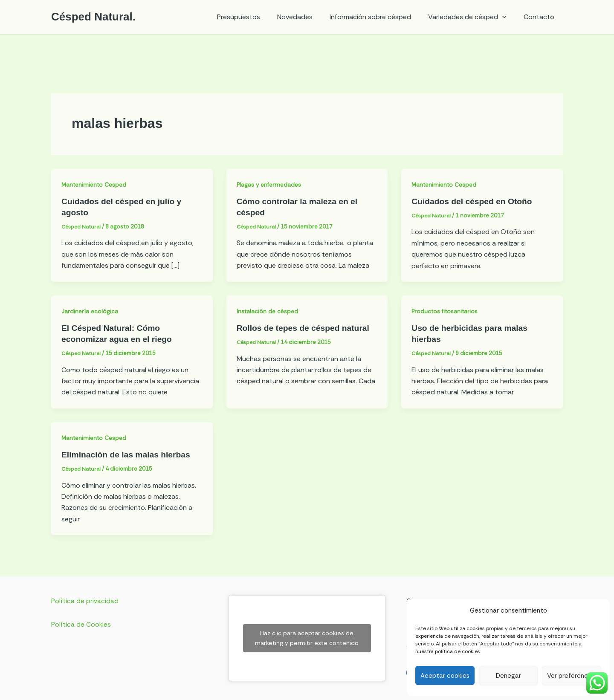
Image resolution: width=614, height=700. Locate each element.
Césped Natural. (93, 17)
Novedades (307, 17)
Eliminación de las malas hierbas (128, 454)
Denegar (508, 676)
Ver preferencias (572, 676)
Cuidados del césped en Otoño (474, 201)
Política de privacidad (85, 601)
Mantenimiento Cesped (95, 185)
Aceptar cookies (445, 676)
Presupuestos (254, 17)
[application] (507, 17)
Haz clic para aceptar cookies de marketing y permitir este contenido (307, 638)
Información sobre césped (379, 17)
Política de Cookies (81, 624)
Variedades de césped (472, 17)
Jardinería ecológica (90, 311)
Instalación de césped (268, 311)
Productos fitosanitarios (446, 311)
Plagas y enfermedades (270, 185)
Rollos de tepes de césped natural (306, 328)
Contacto (541, 17)
